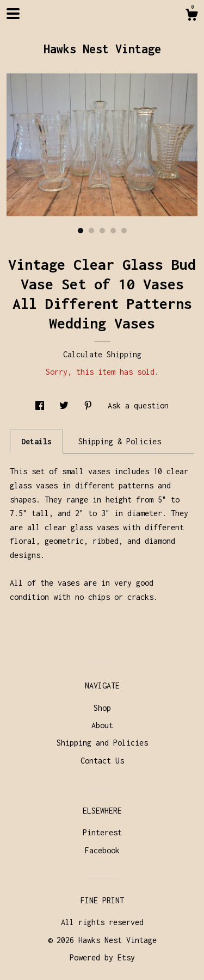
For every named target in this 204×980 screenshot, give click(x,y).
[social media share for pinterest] (90, 405)
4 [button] (113, 231)
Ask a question (138, 405)
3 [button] (102, 231)
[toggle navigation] (13, 14)
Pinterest (102, 832)
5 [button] (124, 231)
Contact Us (102, 761)
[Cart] (191, 16)
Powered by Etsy (102, 957)
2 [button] (91, 231)
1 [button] (81, 231)
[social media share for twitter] (66, 405)
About (102, 725)
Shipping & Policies (120, 441)
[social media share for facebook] (42, 405)
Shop (102, 708)
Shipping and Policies (102, 743)
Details (36, 441)
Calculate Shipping (102, 354)
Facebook (102, 850)
